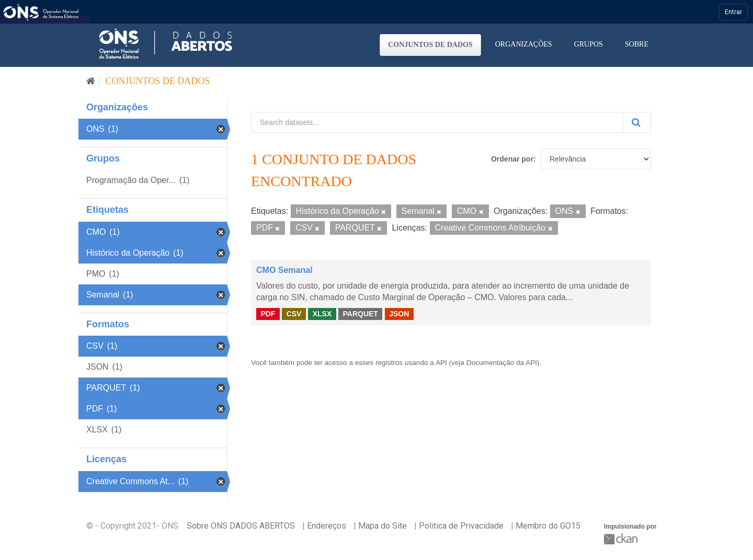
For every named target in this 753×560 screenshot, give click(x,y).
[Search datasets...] (437, 122)
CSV (294, 314)
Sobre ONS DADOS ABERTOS (241, 526)
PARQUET (360, 314)
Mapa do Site (383, 526)
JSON (399, 314)
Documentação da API (502, 363)
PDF (268, 314)
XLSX (322, 314)
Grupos (589, 44)
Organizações (524, 44)
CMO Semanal (284, 270)
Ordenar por (512, 159)
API (441, 363)
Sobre (637, 44)
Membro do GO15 (548, 526)
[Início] (91, 81)
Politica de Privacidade (461, 526)
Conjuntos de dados (430, 45)
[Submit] (637, 122)
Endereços (327, 526)
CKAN (622, 539)
